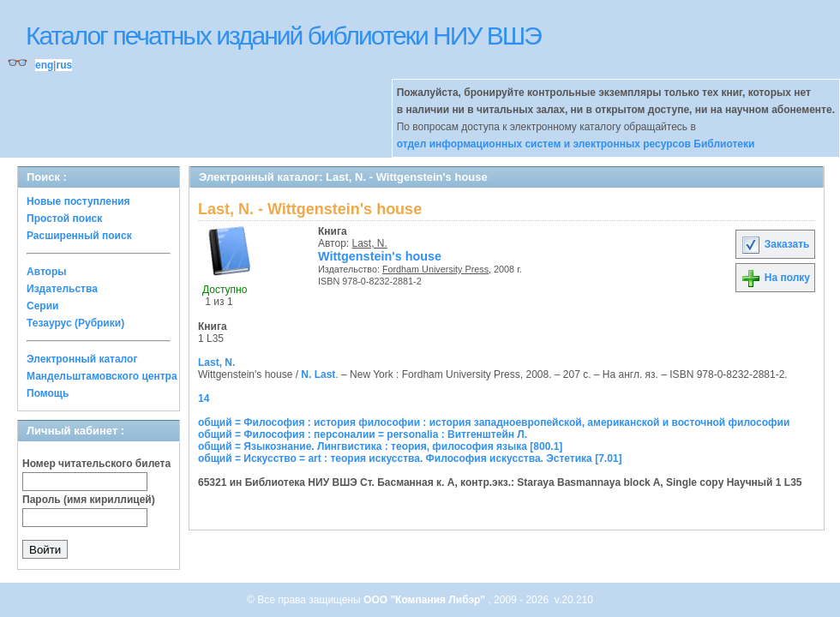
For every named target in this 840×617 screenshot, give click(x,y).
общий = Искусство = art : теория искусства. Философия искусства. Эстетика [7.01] (410, 458)
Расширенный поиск (79, 236)
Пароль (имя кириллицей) (89, 500)
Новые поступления (78, 201)
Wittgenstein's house (380, 256)
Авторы (47, 272)
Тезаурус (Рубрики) (75, 323)
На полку (775, 278)
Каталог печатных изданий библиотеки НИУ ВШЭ (283, 36)
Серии (42, 306)
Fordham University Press (435, 269)
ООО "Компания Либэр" (426, 600)
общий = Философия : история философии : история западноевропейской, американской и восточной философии (494, 422)
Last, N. (370, 243)
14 (204, 398)
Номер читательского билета (96, 464)
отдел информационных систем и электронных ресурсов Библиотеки (576, 144)
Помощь (48, 393)
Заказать (775, 244)
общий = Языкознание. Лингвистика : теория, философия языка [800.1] (380, 446)
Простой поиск (64, 219)
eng (44, 65)
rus (64, 65)
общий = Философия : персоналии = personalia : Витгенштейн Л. (363, 434)
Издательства (62, 289)
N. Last (318, 374)
